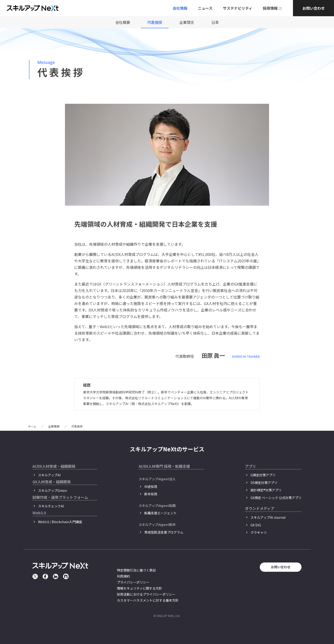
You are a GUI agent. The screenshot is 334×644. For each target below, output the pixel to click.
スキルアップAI (49, 475)
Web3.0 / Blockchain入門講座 (60, 522)
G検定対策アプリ (263, 475)
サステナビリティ (238, 8)
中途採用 (151, 487)
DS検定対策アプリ (264, 483)
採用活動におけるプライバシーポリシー (146, 594)
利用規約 (123, 576)
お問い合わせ (314, 8)
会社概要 (123, 22)
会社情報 (180, 8)
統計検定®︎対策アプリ (266, 490)
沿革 (215, 22)
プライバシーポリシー (133, 582)
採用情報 (270, 8)
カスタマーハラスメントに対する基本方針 (148, 600)
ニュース (205, 8)
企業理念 (187, 22)
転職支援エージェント (161, 513)
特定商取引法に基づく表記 (136, 570)
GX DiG (256, 525)
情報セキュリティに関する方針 (140, 588)
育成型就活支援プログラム (164, 532)
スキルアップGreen (53, 490)
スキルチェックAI (51, 506)
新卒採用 (151, 494)
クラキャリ (259, 532)
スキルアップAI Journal (268, 517)
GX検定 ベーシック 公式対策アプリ (276, 498)
